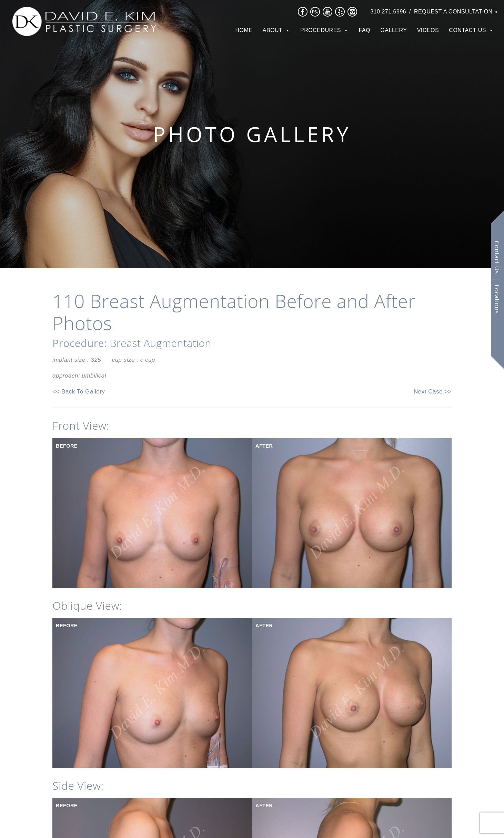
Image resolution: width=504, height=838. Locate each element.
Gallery (394, 30)
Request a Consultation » (456, 12)
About (273, 30)
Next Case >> (433, 392)
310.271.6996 (388, 12)
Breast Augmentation (161, 343)
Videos (428, 30)
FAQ (365, 30)
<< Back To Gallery (79, 392)
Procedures (321, 30)
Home (244, 30)
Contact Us (467, 30)
